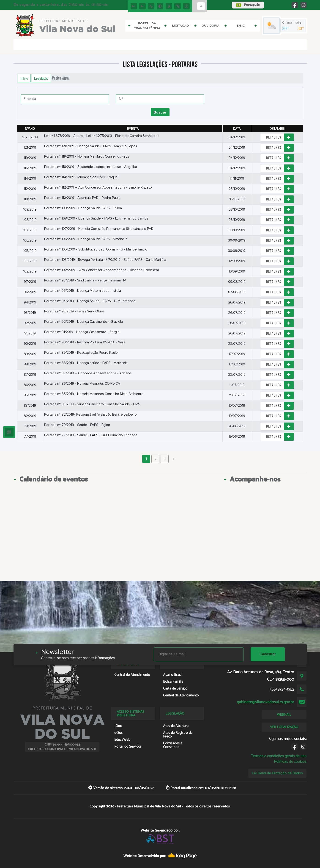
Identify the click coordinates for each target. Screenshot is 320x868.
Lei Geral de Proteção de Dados (278, 773)
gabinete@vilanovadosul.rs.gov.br (265, 702)
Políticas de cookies (290, 761)
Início (24, 78)
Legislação (41, 78)
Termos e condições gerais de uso (279, 756)
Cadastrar (268, 654)
